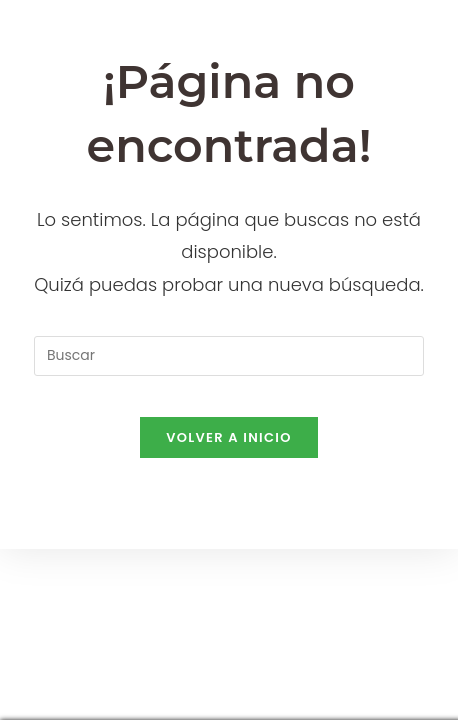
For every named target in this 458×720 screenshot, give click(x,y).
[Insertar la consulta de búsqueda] (229, 356)
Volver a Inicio (229, 437)
